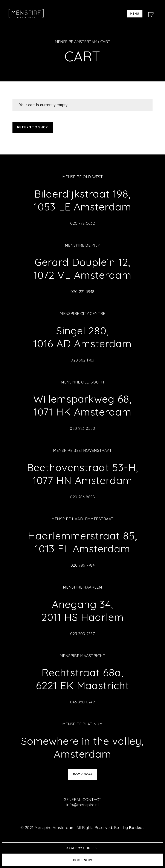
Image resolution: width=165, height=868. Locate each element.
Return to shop (33, 127)
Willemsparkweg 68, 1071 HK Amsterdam (82, 405)
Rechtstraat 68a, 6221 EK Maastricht (82, 679)
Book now (83, 774)
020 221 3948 (82, 292)
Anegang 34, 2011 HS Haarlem (82, 611)
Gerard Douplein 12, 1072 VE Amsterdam (82, 268)
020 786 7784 (82, 565)
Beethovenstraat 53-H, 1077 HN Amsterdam (82, 474)
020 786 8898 (82, 497)
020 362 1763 (82, 360)
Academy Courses (82, 848)
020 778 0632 (82, 223)
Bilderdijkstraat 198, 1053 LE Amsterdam (82, 200)
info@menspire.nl (82, 805)
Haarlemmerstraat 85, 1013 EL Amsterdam (82, 542)
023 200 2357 (82, 634)
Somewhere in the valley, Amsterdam (82, 747)
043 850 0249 (82, 702)
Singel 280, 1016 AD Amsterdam (82, 337)
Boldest (137, 828)
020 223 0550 (82, 428)
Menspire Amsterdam (76, 42)
